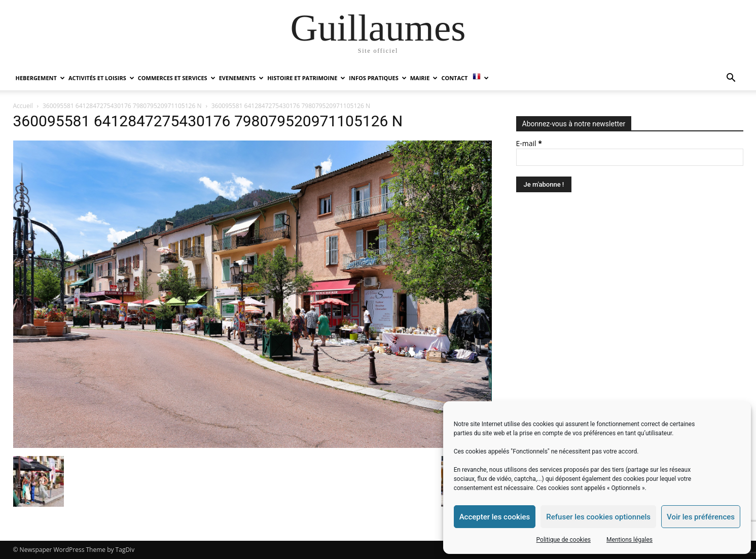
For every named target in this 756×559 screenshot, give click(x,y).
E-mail (529, 143)
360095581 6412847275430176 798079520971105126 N (122, 106)
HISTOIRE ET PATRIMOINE (306, 78)
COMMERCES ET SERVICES (177, 78)
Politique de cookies (564, 540)
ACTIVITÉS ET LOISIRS (101, 78)
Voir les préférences (701, 517)
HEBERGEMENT (40, 78)
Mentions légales (629, 540)
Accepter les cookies (495, 517)
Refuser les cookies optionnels (598, 517)
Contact (454, 78)
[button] (731, 79)
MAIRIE (424, 78)
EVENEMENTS (241, 78)
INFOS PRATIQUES (377, 78)
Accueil (23, 106)
